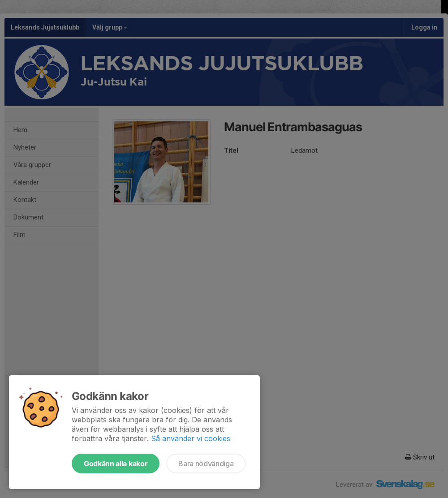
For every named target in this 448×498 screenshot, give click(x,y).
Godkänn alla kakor (116, 464)
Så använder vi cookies (191, 438)
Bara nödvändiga (206, 464)
